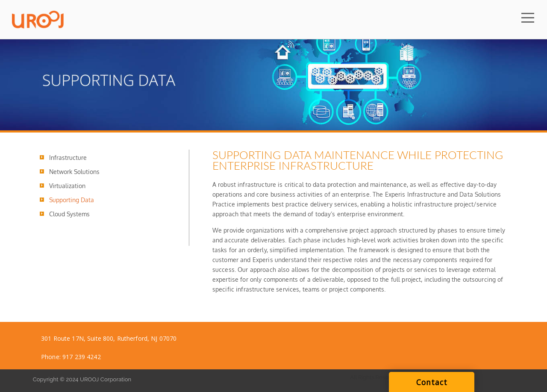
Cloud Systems (69, 214)
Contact (432, 382)
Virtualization (67, 186)
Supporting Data (72, 200)
